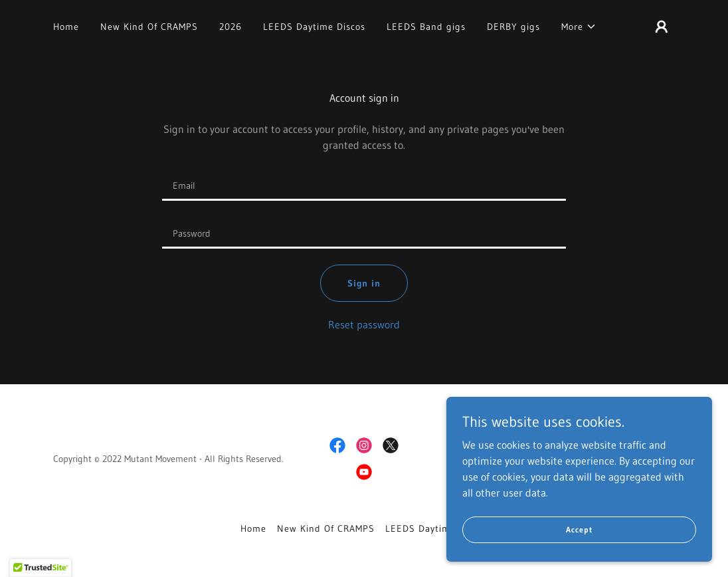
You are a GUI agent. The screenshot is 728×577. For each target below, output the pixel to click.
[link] (337, 445)
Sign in (364, 283)
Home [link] (66, 27)
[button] (579, 27)
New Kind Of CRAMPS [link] (149, 27)
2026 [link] (230, 27)
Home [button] (253, 528)
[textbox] (364, 185)
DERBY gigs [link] (513, 27)
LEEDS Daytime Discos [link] (314, 27)
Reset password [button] (364, 324)
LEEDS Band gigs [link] (426, 27)
